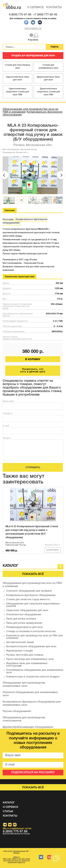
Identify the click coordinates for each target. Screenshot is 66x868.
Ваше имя (8, 401)
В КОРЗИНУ (33, 360)
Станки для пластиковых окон (18, 67)
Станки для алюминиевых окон (48, 67)
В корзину (53, 550)
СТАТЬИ (8, 811)
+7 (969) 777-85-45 (45, 15)
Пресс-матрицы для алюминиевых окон (30, 659)
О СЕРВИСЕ (35, 8)
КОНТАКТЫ (54, 8)
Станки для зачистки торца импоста (28, 600)
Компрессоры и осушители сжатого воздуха (33, 677)
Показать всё (33, 574)
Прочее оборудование (17, 711)
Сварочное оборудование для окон (27, 610)
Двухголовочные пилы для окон (48, 78)
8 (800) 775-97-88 (20, 15)
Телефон (7, 414)
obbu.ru (16, 857)
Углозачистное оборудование (24, 615)
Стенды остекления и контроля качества (31, 632)
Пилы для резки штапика (21, 619)
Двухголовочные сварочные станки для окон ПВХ (48, 92)
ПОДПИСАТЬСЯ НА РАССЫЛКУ (33, 773)
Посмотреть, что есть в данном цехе (33, 371)
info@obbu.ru (33, 29)
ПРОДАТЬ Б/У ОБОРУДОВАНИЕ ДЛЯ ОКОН (33, 56)
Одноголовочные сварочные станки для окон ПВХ (18, 92)
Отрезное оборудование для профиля (29, 591)
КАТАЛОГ (9, 803)
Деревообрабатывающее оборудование (28, 727)
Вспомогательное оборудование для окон (31, 647)
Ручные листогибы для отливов (25, 655)
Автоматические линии (20, 642)
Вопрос (7, 438)
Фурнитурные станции (19, 651)
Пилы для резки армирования (24, 623)
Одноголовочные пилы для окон (18, 78)
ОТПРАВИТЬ (33, 468)
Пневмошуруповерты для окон (24, 627)
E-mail (6, 426)
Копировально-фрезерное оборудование (25, 221)
